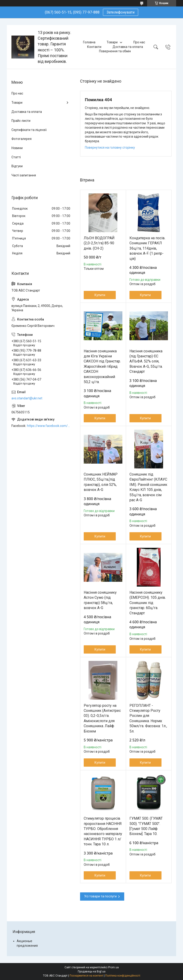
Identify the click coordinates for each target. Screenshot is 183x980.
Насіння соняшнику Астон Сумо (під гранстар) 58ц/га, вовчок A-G (100, 600)
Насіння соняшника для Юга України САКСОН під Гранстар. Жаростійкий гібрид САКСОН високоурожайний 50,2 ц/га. (102, 366)
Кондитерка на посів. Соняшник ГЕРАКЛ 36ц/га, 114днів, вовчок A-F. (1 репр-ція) (147, 248)
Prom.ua (113, 967)
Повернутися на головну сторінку (110, 148)
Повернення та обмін (115, 51)
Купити (100, 295)
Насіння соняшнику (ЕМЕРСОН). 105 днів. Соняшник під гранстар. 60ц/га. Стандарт (148, 603)
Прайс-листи (21, 121)
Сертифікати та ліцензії (29, 130)
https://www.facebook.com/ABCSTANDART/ (49, 426)
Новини (17, 148)
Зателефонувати (121, 12)
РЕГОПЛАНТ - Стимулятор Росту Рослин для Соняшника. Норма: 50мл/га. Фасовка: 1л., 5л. (148, 718)
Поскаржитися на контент (86, 976)
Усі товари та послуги (100, 896)
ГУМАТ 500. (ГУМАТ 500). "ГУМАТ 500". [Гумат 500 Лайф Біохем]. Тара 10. (146, 826)
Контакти (94, 47)
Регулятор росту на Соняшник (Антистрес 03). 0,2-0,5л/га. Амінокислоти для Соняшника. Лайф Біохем (102, 718)
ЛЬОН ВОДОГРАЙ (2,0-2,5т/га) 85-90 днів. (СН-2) (99, 243)
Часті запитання (24, 175)
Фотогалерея (22, 139)
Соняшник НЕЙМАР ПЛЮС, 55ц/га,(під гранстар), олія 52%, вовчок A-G (101, 482)
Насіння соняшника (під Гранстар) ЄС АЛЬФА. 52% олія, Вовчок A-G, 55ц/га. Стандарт (146, 361)
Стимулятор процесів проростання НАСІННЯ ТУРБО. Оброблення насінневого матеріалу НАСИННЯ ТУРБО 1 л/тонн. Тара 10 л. (103, 831)
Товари (112, 42)
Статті (16, 157)
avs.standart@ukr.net (27, 398)
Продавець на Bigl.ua (92, 972)
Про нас (139, 42)
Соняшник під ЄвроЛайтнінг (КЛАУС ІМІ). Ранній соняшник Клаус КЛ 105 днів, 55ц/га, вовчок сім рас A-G (148, 487)
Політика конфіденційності (123, 976)
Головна (89, 42)
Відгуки (17, 166)
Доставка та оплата (128, 47)
